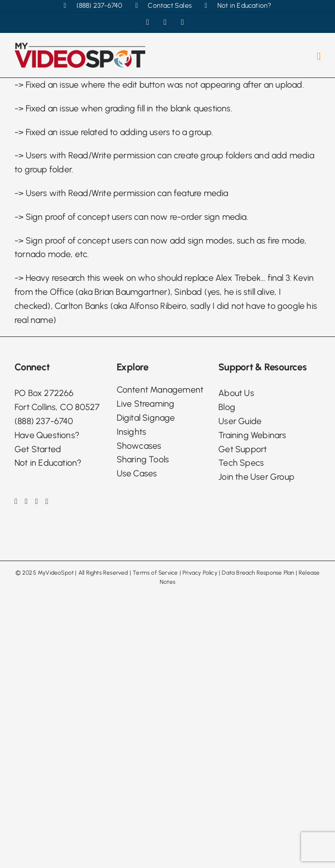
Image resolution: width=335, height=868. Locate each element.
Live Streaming (146, 404)
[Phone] (47, 502)
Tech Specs (241, 463)
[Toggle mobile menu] (319, 56)
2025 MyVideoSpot (48, 573)
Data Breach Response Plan (258, 573)
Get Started (38, 449)
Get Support (243, 449)
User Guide (240, 421)
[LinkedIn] (37, 502)
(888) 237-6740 (44, 421)
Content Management (160, 390)
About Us (236, 393)
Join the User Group (256, 477)
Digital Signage (146, 418)
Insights (132, 432)
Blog (227, 407)
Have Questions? (47, 435)
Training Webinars (252, 435)
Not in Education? (48, 463)
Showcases (139, 446)
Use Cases (137, 473)
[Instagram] (26, 502)
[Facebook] (16, 502)
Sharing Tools (143, 459)
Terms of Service (155, 573)
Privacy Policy (200, 573)
